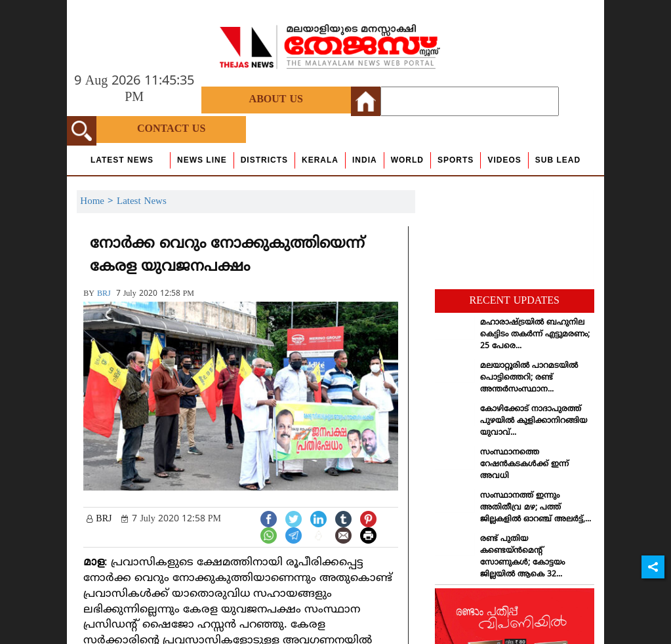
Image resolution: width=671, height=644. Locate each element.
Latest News (122, 160)
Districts (264, 160)
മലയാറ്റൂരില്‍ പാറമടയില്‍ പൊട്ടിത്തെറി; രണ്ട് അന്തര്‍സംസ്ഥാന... (529, 378)
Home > (98, 202)
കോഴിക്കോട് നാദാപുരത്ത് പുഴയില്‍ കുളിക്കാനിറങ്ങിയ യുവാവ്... (534, 421)
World (407, 160)
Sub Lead (558, 160)
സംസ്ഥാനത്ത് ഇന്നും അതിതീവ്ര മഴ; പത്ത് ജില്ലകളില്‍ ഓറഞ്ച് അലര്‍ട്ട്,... (536, 508)
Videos (504, 160)
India (365, 160)
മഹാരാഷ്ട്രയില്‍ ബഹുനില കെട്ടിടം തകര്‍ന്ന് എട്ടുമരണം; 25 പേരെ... (535, 335)
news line (202, 160)
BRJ (104, 294)
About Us (276, 100)
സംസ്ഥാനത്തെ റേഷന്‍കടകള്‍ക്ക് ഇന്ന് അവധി (524, 465)
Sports (456, 160)
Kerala (320, 160)
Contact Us (171, 129)
